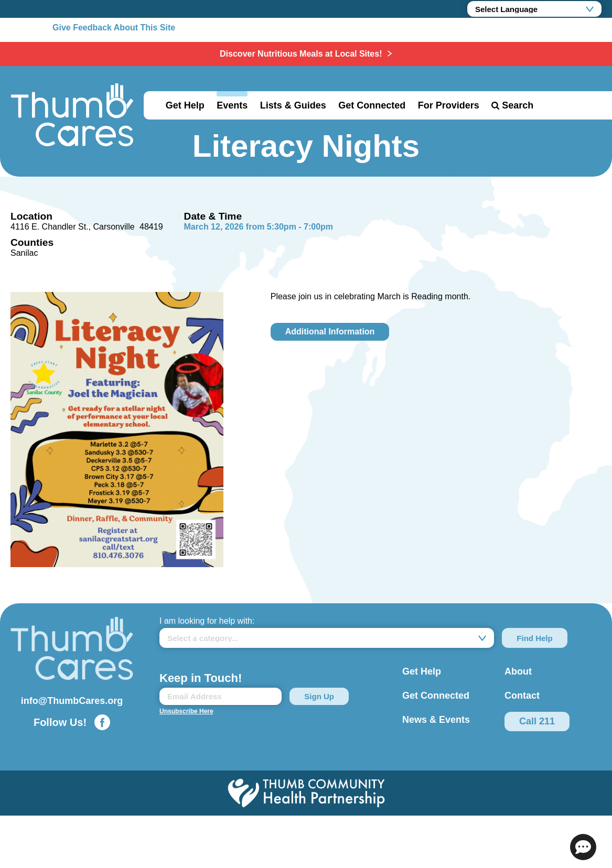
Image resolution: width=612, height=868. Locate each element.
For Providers (449, 105)
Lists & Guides (293, 105)
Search (518, 105)
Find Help (534, 638)
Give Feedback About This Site (114, 28)
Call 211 (537, 721)
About (518, 671)
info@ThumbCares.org (72, 701)
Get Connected (372, 105)
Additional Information (330, 332)
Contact (522, 696)
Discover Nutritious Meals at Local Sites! (302, 54)
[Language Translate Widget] (534, 9)
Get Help (185, 105)
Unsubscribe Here (186, 711)
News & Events (436, 720)
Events (232, 105)
